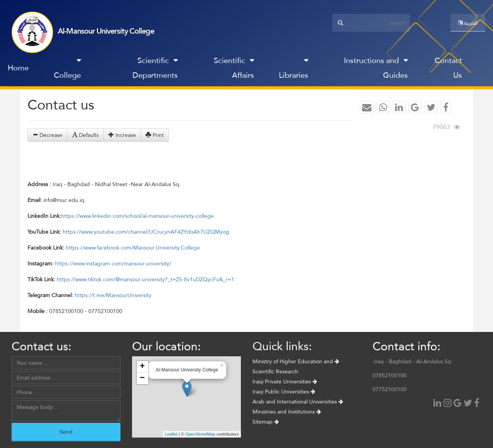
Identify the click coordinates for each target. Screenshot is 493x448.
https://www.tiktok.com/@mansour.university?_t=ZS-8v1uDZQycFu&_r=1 (146, 279)
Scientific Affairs (234, 68)
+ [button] (142, 367)
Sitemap (266, 422)
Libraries (294, 69)
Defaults (85, 135)
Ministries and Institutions (287, 412)
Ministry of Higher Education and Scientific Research (296, 366)
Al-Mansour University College (106, 31)
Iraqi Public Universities (284, 392)
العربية (468, 23)
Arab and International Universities (298, 402)
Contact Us (448, 68)
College (67, 69)
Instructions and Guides (376, 68)
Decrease (47, 135)
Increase (122, 135)
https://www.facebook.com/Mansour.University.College (133, 248)
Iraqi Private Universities (285, 381)
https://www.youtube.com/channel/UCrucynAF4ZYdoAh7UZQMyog (146, 232)
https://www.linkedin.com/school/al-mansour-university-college (137, 216)
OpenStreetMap (200, 434)
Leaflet (171, 434)
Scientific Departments (155, 68)
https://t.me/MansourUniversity (113, 295)
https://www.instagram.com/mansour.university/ (113, 263)
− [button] (142, 378)
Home (18, 68)
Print (155, 135)
